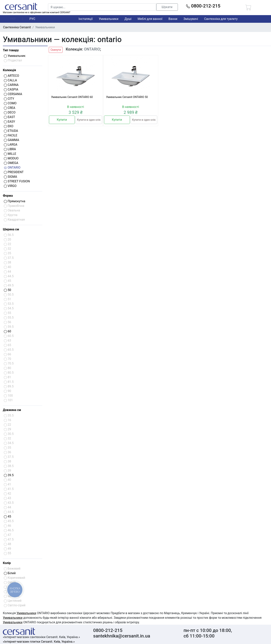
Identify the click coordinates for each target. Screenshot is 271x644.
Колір (7, 563)
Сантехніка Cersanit (17, 27)
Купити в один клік (89, 120)
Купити (62, 120)
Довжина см (12, 410)
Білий (10, 573)
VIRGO (10, 186)
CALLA (10, 80)
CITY (9, 99)
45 (7, 516)
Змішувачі (191, 19)
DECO (10, 112)
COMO (10, 103)
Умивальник (15, 56)
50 (7, 290)
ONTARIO (12, 168)
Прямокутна (15, 201)
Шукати (167, 7)
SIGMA (10, 177)
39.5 (9, 475)
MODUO (11, 158)
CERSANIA (13, 94)
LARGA (11, 145)
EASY (9, 122)
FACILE (11, 135)
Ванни (173, 19)
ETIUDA (11, 131)
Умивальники (109, 19)
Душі (128, 19)
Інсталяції (86, 19)
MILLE (10, 154)
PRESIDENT (14, 172)
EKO (9, 126)
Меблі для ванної (150, 19)
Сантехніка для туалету (221, 19)
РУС (32, 19)
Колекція (9, 70)
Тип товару (11, 50)
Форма (8, 196)
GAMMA (11, 140)
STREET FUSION (17, 181)
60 (7, 331)
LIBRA (10, 149)
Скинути (56, 50)
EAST (9, 117)
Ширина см (11, 229)
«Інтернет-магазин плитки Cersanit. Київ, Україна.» (39, 642)
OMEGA (11, 163)
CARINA (11, 85)
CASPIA (11, 89)
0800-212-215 (203, 6)
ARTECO (11, 76)
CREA (10, 108)
